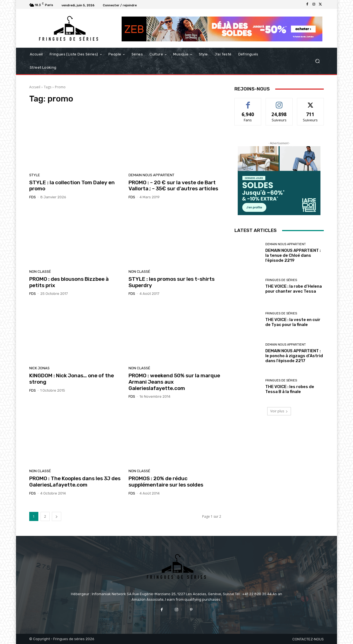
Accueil (35, 87)
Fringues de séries (281, 280)
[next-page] (57, 516)
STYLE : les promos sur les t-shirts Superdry (172, 282)
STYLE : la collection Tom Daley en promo (72, 186)
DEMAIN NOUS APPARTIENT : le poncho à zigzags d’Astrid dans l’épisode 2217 (294, 356)
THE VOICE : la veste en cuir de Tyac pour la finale (293, 322)
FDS (33, 197)
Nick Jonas (39, 368)
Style (35, 175)
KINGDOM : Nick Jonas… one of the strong (72, 379)
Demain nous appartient (151, 175)
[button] (317, 61)
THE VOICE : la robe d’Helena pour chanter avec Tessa (294, 289)
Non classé (40, 272)
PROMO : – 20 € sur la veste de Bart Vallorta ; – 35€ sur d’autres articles (173, 186)
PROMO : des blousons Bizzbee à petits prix (69, 282)
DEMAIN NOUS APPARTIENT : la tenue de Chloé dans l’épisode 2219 (293, 255)
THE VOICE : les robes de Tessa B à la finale (290, 389)
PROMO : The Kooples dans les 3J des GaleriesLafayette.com (75, 482)
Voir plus (279, 411)
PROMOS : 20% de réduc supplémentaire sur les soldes (166, 482)
